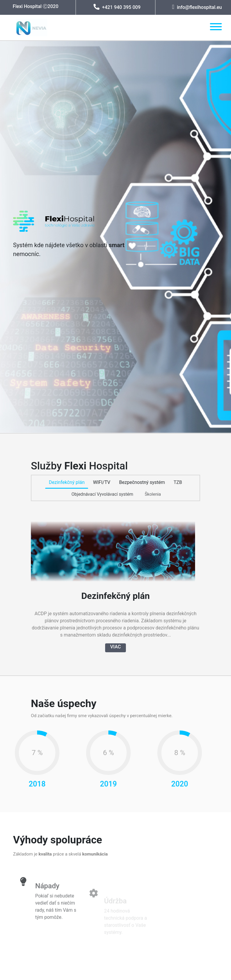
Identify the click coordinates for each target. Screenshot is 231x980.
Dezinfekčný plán (67, 482)
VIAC (115, 646)
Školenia (153, 494)
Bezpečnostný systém (142, 482)
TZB (178, 482)
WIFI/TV (102, 483)
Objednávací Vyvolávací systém (102, 494)
